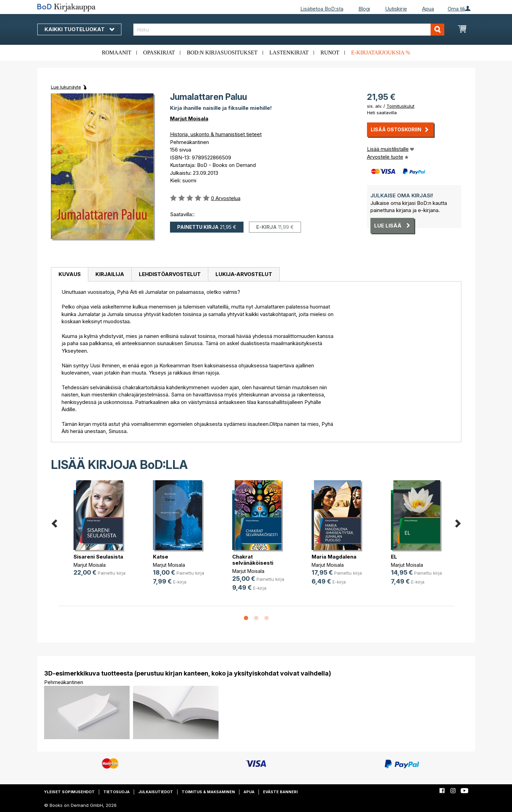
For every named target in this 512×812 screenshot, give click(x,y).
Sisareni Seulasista (98, 557)
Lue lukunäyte (66, 87)
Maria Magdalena (334, 557)
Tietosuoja (116, 792)
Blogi (364, 9)
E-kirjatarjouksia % (381, 53)
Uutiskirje (396, 9)
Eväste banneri (280, 792)
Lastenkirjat (289, 53)
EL (394, 557)
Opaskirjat (159, 53)
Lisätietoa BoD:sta (322, 9)
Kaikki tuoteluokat (79, 29)
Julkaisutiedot (156, 792)
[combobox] (289, 30)
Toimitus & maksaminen (208, 792)
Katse (161, 557)
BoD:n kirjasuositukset (222, 53)
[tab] (69, 275)
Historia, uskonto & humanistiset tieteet (216, 134)
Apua (428, 9)
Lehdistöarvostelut (170, 274)
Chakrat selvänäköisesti (253, 560)
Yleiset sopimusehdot (69, 792)
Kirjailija (110, 274)
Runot (330, 53)
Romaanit (117, 53)
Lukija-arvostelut (244, 274)
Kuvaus (70, 274)
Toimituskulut (401, 106)
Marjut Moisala (189, 119)
